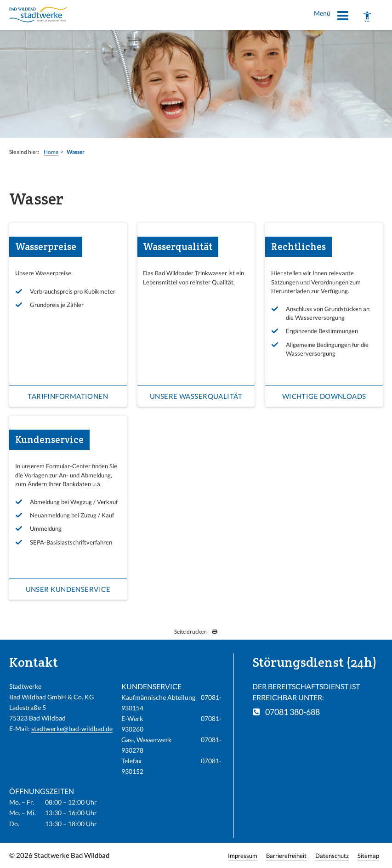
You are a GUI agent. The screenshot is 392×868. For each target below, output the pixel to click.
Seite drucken (196, 632)
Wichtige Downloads (324, 396)
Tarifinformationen (68, 396)
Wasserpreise (46, 247)
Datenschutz (332, 856)
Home (51, 152)
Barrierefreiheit (286, 856)
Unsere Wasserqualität (196, 396)
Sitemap (368, 856)
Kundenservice (49, 440)
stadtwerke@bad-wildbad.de (72, 729)
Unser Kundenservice (68, 589)
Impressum (243, 856)
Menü (332, 17)
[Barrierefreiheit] (367, 17)
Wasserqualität (178, 247)
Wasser (76, 152)
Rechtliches (298, 247)
